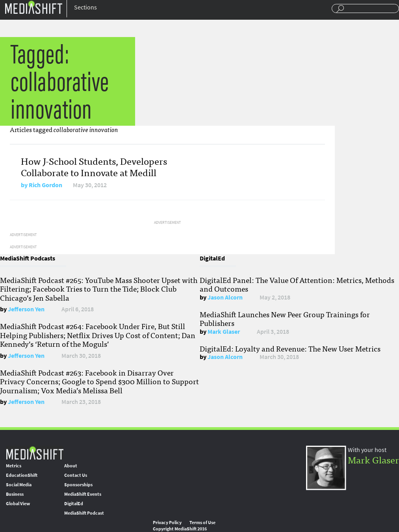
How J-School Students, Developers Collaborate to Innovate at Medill (94, 166)
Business (15, 494)
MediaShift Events (83, 494)
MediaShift (35, 453)
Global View (18, 504)
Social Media (19, 485)
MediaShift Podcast (84, 513)
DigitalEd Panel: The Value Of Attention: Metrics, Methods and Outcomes (297, 284)
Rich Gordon (45, 185)
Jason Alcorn (225, 297)
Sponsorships (78, 485)
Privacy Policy (167, 523)
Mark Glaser (224, 332)
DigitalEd (74, 504)
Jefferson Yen (26, 309)
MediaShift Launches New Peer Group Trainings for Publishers (285, 318)
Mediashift (33, 7)
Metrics (14, 466)
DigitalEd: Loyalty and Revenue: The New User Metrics (290, 348)
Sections (85, 7)
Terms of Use (202, 523)
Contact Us (76, 475)
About (71, 466)
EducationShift (22, 475)
